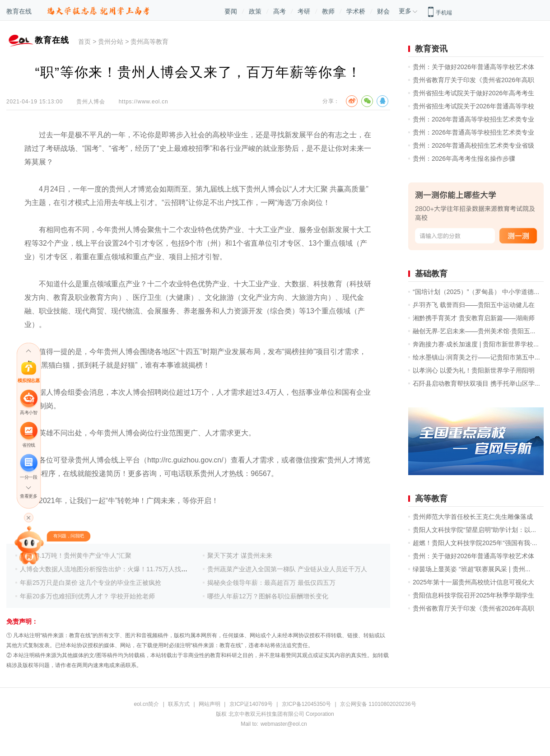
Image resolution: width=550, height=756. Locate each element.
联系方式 (179, 704)
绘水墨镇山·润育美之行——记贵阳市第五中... (476, 357)
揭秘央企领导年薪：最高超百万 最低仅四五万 (271, 583)
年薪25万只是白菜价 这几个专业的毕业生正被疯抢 (91, 583)
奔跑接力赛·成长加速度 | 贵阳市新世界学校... (476, 344)
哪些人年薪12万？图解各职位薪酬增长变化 (268, 596)
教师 (328, 11)
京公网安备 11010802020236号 (378, 704)
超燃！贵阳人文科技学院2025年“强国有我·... (475, 543)
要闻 (231, 11)
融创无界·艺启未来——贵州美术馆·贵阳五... (474, 331)
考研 (304, 11)
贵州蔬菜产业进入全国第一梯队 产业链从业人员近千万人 (287, 569)
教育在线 (19, 11)
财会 (383, 11)
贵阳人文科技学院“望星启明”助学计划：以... (474, 530)
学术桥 (356, 11)
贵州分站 (111, 42)
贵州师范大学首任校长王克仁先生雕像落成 (473, 517)
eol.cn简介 (146, 704)
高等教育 (431, 499)
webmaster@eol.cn (284, 724)
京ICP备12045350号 (306, 704)
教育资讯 (431, 49)
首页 (84, 42)
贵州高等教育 (149, 42)
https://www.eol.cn (144, 102)
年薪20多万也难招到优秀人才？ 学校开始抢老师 (87, 596)
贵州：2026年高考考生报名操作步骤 (464, 159)
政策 (255, 11)
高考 (280, 11)
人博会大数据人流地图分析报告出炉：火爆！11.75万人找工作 (107, 569)
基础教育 (431, 274)
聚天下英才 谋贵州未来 (240, 555)
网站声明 (210, 704)
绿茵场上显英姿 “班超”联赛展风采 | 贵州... (471, 569)
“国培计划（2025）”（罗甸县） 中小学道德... (476, 292)
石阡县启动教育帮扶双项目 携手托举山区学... (476, 383)
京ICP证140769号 (251, 704)
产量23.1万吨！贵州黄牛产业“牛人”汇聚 (76, 555)
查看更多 (28, 496)
